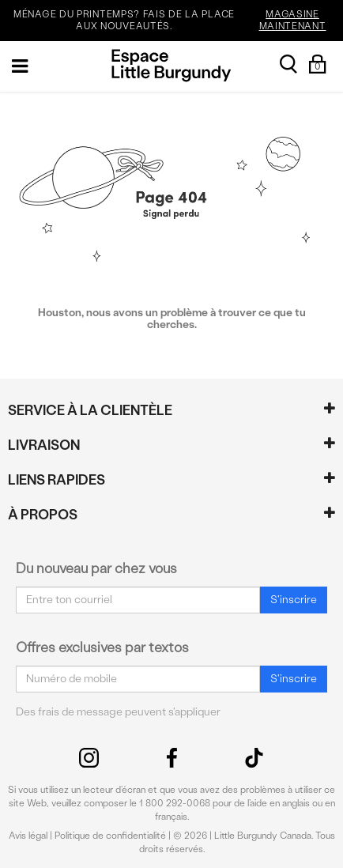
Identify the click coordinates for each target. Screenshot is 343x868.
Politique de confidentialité (110, 836)
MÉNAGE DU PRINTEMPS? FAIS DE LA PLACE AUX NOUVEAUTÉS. (176, 21)
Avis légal (28, 836)
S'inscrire (294, 600)
